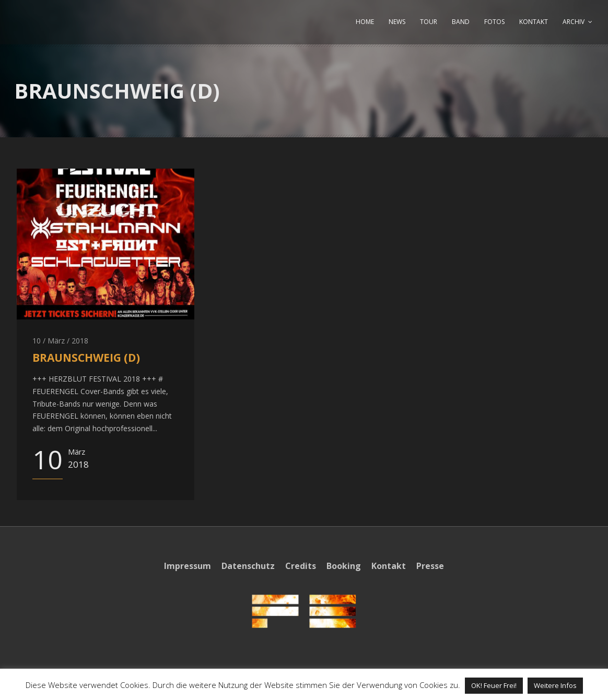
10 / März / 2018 (60, 341)
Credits (301, 566)
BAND (461, 22)
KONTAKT (534, 22)
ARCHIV (574, 22)
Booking (344, 566)
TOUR (429, 22)
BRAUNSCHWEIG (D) (86, 358)
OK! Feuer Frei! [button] (494, 685)
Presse (430, 566)
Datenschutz (248, 566)
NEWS (397, 22)
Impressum (188, 566)
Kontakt (389, 566)
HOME (365, 22)
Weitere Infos (555, 685)
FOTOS (494, 22)
